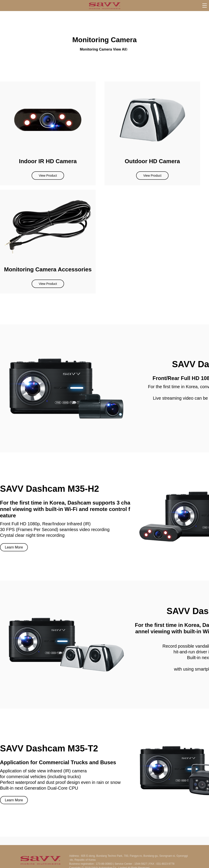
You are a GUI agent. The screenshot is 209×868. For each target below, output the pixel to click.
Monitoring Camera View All (103, 49)
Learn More (14, 547)
